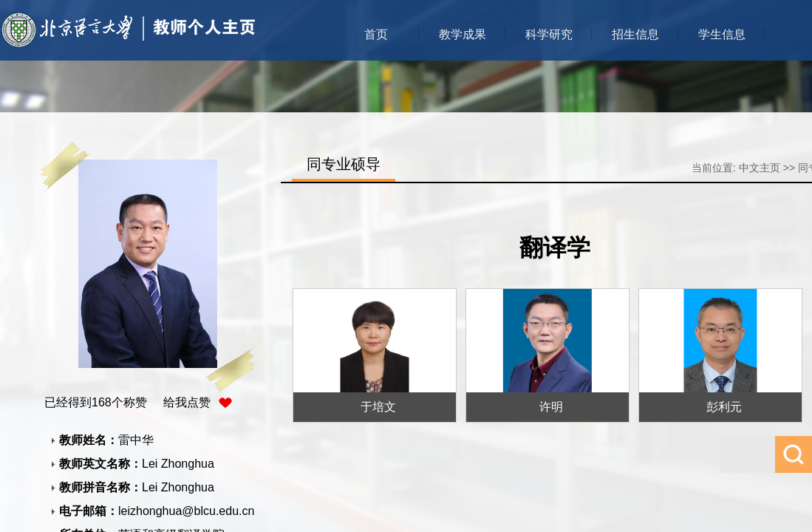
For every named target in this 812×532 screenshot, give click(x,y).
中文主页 (760, 168)
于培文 (378, 407)
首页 (376, 34)
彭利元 (724, 407)
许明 (551, 407)
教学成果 (463, 34)
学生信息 (722, 34)
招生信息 (635, 34)
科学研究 (549, 34)
